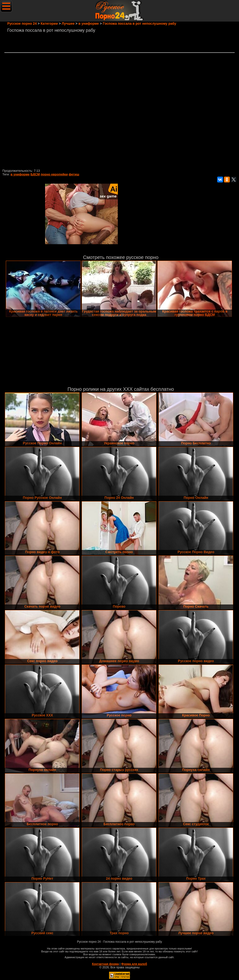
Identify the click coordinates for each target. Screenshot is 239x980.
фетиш (74, 174)
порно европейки (54, 174)
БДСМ (35, 174)
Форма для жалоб (134, 964)
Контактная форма (105, 964)
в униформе (20, 174)
